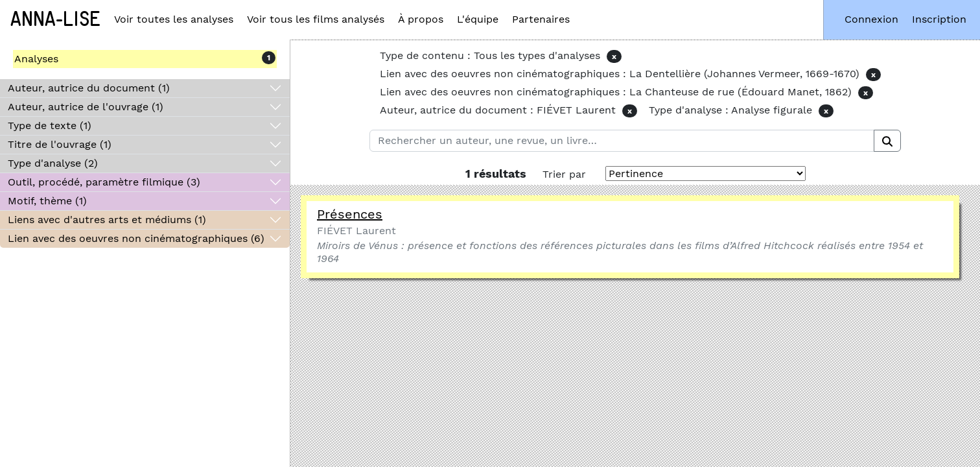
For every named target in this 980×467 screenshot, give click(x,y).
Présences (350, 214)
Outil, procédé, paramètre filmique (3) (104, 182)
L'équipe (478, 19)
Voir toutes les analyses (174, 19)
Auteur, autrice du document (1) (89, 88)
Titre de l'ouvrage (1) (60, 144)
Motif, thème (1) (47, 201)
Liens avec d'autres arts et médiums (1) (107, 220)
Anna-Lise (55, 19)
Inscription (939, 19)
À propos (421, 19)
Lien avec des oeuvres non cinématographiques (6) (136, 238)
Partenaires (541, 19)
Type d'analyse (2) (53, 163)
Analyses (36, 59)
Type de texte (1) (50, 126)
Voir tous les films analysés (316, 19)
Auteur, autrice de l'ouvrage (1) (86, 107)
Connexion (871, 19)
